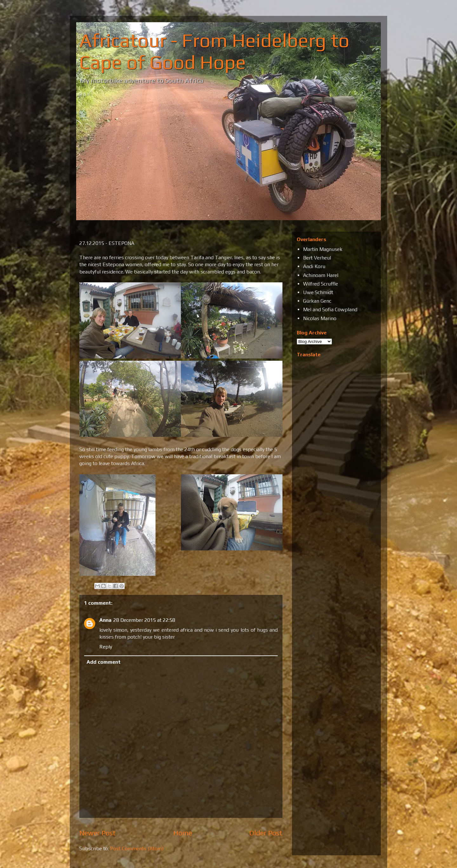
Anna (105, 620)
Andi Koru (314, 266)
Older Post (266, 833)
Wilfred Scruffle (321, 284)
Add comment (104, 662)
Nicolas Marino (320, 318)
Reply (106, 647)
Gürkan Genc (317, 301)
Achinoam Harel (321, 275)
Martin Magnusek (323, 249)
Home (183, 833)
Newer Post (98, 833)
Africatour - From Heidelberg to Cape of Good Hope (214, 51)
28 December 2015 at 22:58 (144, 620)
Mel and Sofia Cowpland (330, 309)
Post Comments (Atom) (137, 848)
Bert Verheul (317, 258)
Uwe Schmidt (318, 292)
